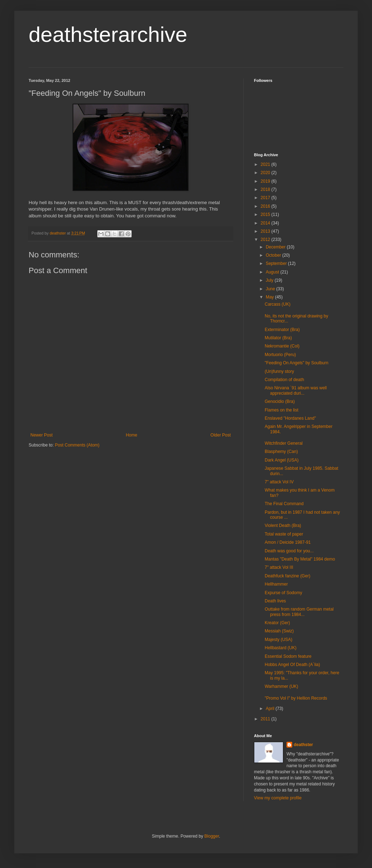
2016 (266, 206)
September (277, 263)
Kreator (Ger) (277, 623)
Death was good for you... (289, 551)
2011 (266, 719)
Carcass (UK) (278, 304)
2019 (266, 181)
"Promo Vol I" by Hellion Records (296, 698)
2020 (266, 173)
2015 (266, 214)
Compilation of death (284, 380)
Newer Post (41, 435)
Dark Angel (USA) (282, 460)
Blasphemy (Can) (281, 452)
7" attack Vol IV (279, 482)
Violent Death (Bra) (283, 526)
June (271, 289)
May (270, 297)
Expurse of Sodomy (283, 593)
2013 (266, 231)
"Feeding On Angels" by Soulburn (297, 363)
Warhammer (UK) (282, 686)
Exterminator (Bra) (282, 330)
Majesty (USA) (278, 640)
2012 (266, 240)
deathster (303, 745)
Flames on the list (282, 410)
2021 (266, 164)
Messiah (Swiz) (279, 631)
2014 (266, 223)
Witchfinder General (284, 443)
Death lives (275, 601)
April (271, 709)
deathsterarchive (108, 34)
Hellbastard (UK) (281, 648)
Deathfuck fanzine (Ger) (287, 576)
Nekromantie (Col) (282, 346)
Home (132, 435)
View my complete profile (278, 798)
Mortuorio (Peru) (280, 355)
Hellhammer (276, 584)
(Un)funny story (279, 371)
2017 (266, 198)
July (270, 280)
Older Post (221, 435)
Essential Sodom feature (288, 656)
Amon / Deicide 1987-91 (288, 542)
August (273, 272)
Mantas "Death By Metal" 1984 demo (300, 559)
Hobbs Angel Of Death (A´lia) (292, 665)
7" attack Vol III (279, 567)
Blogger (212, 836)
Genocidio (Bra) (280, 401)
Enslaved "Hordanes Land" (290, 418)
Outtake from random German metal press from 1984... (299, 612)
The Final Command (284, 504)
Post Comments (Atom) (77, 445)
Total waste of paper (284, 534)
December (276, 247)
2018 (266, 189)
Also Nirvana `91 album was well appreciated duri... (296, 390)
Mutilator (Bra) (278, 338)
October (274, 255)
